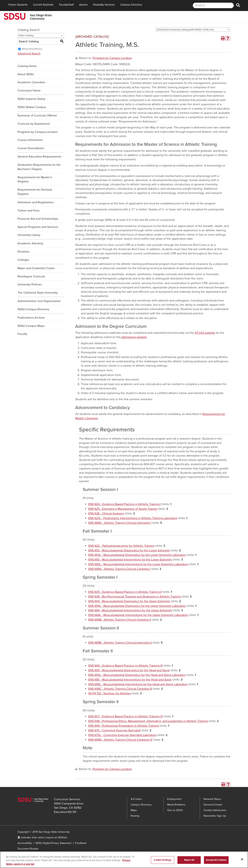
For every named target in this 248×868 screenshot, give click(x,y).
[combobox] (193, 29)
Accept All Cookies (216, 863)
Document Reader (28, 849)
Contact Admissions (215, 810)
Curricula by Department (34, 124)
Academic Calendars (31, 82)
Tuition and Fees (28, 211)
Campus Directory (131, 5)
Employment (174, 799)
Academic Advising (30, 243)
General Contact (213, 805)
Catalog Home (27, 66)
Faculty (22, 334)
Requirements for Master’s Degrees (35, 179)
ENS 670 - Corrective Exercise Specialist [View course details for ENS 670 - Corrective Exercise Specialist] (114, 730)
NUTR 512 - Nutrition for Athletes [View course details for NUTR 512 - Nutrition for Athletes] (110, 693)
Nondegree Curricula (31, 276)
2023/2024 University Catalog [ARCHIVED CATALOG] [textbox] (185, 30)
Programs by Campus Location (38, 132)
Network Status (212, 799)
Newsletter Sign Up (215, 816)
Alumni (83, 5)
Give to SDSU (175, 810)
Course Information (30, 140)
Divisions (23, 252)
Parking (135, 816)
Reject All (189, 863)
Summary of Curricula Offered (37, 116)
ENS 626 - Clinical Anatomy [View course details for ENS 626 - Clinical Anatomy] (106, 514)
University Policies (30, 284)
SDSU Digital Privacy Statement (53, 843)
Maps (134, 810)
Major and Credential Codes (36, 268)
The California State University (38, 293)
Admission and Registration (36, 202)
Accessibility (25, 843)
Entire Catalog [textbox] (26, 35)
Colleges (23, 260)
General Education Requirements (39, 157)
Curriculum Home (29, 91)
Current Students (43, 5)
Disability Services (104, 5)
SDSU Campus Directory (33, 309)
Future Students (18, 5)
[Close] (242, 863)
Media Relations (176, 805)
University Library (29, 235)
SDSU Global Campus (32, 107)
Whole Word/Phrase (32, 49)
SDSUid (62, 837)
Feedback (81, 843)
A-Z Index (136, 799)
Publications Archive (31, 318)
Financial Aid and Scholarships (38, 219)
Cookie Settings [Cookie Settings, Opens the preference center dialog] (163, 863)
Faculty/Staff (66, 5)
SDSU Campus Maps (31, 326)
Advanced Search (29, 54)
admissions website (134, 337)
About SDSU (26, 74)
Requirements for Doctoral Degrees (35, 192)
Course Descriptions (31, 148)
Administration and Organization (39, 301)
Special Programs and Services (38, 227)
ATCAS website (205, 333)
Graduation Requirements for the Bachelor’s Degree (39, 167)
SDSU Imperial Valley (31, 99)
